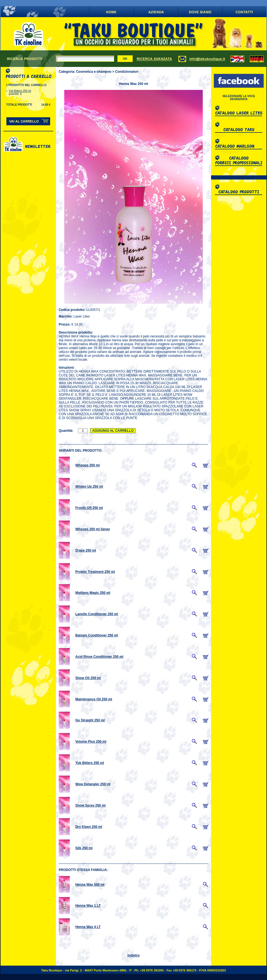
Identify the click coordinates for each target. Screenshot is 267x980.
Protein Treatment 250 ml (95, 572)
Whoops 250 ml (88, 465)
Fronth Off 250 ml (89, 508)
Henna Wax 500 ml (90, 885)
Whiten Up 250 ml (89, 487)
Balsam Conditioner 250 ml (97, 635)
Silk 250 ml (84, 848)
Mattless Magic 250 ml (93, 593)
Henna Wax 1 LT (88, 906)
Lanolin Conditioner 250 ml (97, 614)
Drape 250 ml (86, 550)
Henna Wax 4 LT (88, 927)
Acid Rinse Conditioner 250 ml (99, 657)
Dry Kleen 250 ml (89, 827)
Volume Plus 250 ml (91, 742)
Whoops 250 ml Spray (93, 529)
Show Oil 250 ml (88, 678)
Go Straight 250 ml (90, 720)
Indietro (133, 955)
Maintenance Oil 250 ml (94, 699)
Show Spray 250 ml (90, 805)
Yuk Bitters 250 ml (20, 91)
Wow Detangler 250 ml (93, 784)
